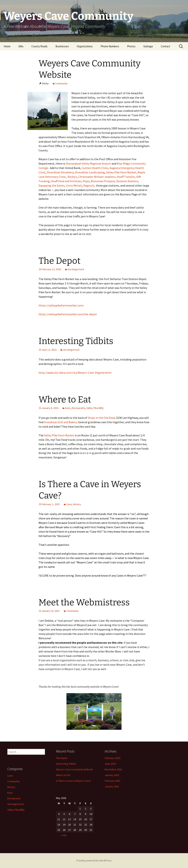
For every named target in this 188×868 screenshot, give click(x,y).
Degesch (89, 185)
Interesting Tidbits (76, 341)
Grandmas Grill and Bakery (61, 422)
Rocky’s (72, 177)
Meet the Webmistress (84, 602)
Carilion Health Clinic (95, 168)
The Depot (59, 261)
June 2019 (110, 764)
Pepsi (86, 181)
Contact (166, 46)
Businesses (62, 46)
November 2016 (113, 769)
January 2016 (112, 775)
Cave (69, 504)
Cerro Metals (74, 185)
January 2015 (112, 786)
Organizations (85, 46)
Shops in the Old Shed (101, 418)
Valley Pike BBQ (95, 408)
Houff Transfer (126, 177)
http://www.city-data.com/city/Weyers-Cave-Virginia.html (75, 373)
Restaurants (78, 408)
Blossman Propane (103, 181)
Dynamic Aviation (127, 181)
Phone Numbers (110, 46)
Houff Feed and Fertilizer (66, 181)
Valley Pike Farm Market (121, 172)
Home (7, 46)
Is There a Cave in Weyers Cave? (74, 781)
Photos (131, 46)
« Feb (64, 835)
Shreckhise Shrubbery (60, 172)
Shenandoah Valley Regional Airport (88, 163)
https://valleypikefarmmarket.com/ (61, 305)
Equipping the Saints (52, 185)
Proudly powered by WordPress (94, 860)
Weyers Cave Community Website (75, 769)
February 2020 (112, 758)
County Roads (39, 46)
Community (61, 83)
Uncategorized (76, 269)
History (77, 504)
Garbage (148, 46)
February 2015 (112, 781)
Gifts (21, 46)
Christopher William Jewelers (97, 177)
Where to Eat (65, 400)
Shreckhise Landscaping (90, 172)
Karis (68, 408)
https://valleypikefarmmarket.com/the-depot (68, 314)
